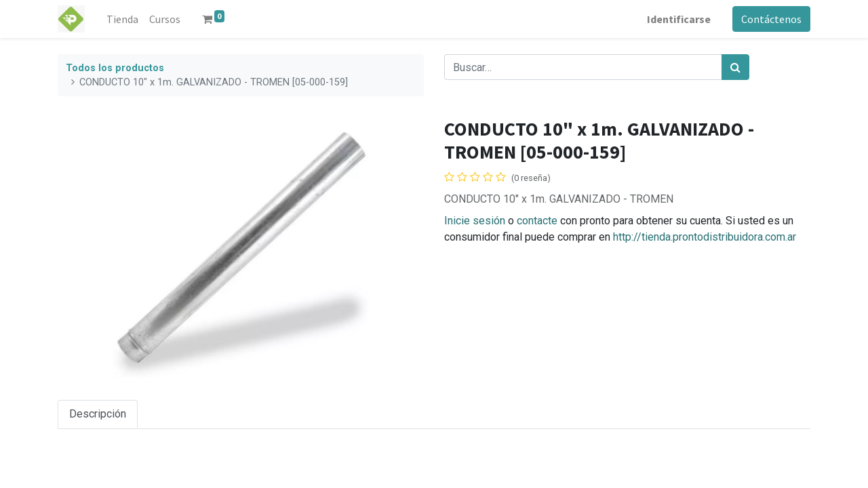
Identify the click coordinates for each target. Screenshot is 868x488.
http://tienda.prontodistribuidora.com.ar (705, 237)
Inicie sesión (475, 221)
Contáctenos (771, 19)
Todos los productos (115, 68)
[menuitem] (122, 19)
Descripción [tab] (98, 414)
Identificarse (679, 19)
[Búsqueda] (735, 67)
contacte (537, 221)
